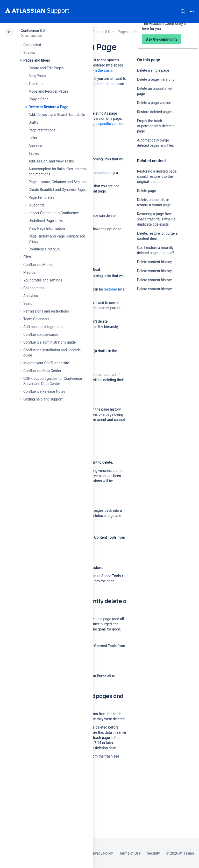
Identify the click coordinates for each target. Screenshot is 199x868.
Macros (29, 272)
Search (183, 11)
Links (33, 138)
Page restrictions (42, 130)
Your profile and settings (43, 280)
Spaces (29, 53)
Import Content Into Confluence (54, 213)
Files (27, 257)
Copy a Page (38, 99)
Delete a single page (153, 70)
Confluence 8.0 (33, 31)
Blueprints (37, 205)
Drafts (33, 122)
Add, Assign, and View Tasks (51, 161)
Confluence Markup (44, 249)
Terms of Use (130, 853)
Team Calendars (36, 319)
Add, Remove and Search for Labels (57, 115)
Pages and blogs (37, 60)
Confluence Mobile (38, 265)
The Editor (37, 84)
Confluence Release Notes (44, 391)
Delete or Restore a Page (48, 107)
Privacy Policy (102, 853)
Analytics (31, 296)
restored (104, 173)
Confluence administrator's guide (49, 342)
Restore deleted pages (155, 112)
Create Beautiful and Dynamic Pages (58, 190)
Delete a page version (154, 103)
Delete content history (154, 262)
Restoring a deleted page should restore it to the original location (157, 176)
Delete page (147, 191)
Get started (32, 45)
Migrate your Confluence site (46, 363)
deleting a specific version (103, 124)
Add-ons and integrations (43, 327)
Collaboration (34, 288)
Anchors (35, 146)
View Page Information (47, 228)
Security (153, 853)
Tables (34, 153)
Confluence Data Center (42, 371)
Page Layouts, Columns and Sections (58, 182)
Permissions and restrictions (46, 311)
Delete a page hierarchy (156, 79)
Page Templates (41, 197)
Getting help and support (43, 399)
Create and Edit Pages (46, 68)
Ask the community (155, 340)
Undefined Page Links (46, 221)
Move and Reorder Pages (48, 91)
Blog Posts (37, 76)
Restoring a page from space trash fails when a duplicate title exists (156, 219)
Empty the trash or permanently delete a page (156, 126)
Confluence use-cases (41, 335)
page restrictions (104, 84)
